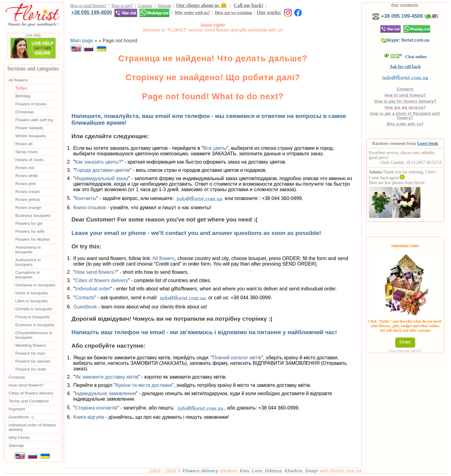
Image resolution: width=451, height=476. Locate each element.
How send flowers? (96, 272)
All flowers (163, 258)
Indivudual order (93, 289)
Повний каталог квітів (237, 358)
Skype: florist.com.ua (405, 40)
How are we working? (405, 108)
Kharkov (293, 471)
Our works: (269, 12)
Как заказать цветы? (98, 162)
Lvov (257, 471)
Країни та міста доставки (144, 385)
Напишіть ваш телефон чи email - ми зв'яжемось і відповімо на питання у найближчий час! (204, 332)
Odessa (273, 471)
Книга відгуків (89, 417)
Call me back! (249, 5)
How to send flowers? (88, 6)
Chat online (405, 57)
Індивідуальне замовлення (105, 393)
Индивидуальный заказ (102, 178)
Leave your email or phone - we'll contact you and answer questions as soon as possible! (196, 233)
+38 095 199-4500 (91, 12)
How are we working (233, 13)
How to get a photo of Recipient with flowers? (405, 116)
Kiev (244, 471)
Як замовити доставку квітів (107, 377)
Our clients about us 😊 (201, 5)
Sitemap (164, 6)
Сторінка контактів (96, 408)
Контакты (86, 198)
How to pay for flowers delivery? (405, 101)
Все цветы (215, 148)
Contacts (145, 6)
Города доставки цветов (102, 170)
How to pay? (122, 6)
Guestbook (85, 307)
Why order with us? (192, 13)
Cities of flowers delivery (102, 280)
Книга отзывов (89, 208)
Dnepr (312, 471)
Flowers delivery (201, 471)
